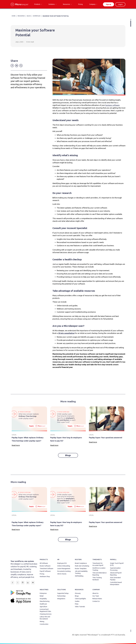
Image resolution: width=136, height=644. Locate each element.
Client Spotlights (80, 599)
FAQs (77, 604)
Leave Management (64, 569)
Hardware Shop (45, 577)
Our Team (96, 596)
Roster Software (45, 566)
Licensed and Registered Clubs (45, 610)
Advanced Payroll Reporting (116, 574)
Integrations (61, 599)
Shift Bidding (79, 576)
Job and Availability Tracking (81, 572)
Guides (77, 601)
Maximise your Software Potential (56, 16)
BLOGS (29, 16)
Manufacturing (45, 601)
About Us (95, 593)
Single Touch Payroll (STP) (117, 564)
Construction (44, 624)
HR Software (44, 563)
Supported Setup (63, 593)
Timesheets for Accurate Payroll (98, 564)
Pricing (42, 574)
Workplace (37, 16)
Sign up (108, 4)
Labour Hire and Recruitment (45, 618)
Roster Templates (81, 569)
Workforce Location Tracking (99, 569)
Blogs (68, 455)
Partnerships (61, 596)
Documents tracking (64, 571)
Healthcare (43, 604)
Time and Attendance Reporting (100, 574)
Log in (120, 4)
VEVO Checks (62, 574)
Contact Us (96, 601)
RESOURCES (21, 16)
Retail (42, 596)
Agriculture (43, 607)
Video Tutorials (80, 607)
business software (112, 105)
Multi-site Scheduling (82, 566)
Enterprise (43, 593)
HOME (14, 16)
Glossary (78, 593)
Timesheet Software (46, 569)
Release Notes (97, 599)
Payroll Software (45, 571)
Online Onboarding (64, 566)
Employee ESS (62, 563)
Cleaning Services (46, 614)
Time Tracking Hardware (97, 579)
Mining (42, 621)
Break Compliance (81, 563)
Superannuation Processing (115, 569)
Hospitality (43, 599)
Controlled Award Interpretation (116, 583)
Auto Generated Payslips (115, 579)
